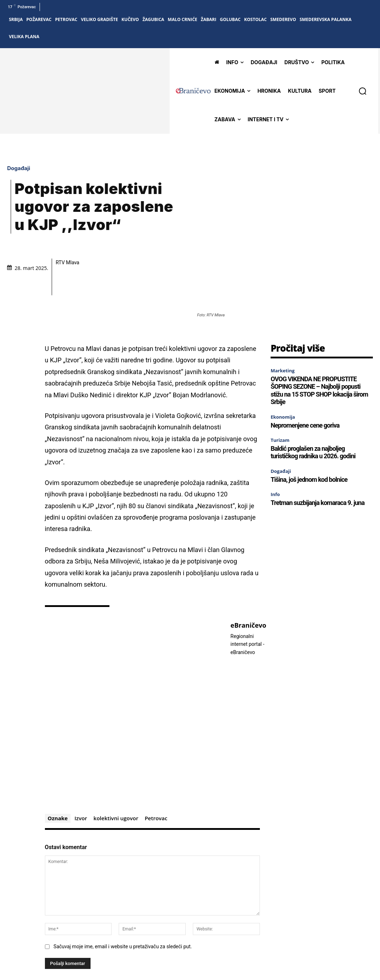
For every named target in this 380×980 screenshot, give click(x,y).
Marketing (283, 310)
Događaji (20, 138)
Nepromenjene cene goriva (305, 365)
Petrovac (156, 758)
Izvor (81, 758)
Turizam (280, 380)
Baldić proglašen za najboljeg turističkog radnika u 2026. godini (313, 392)
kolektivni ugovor (116, 758)
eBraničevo (248, 566)
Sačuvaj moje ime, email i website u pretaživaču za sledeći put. (123, 886)
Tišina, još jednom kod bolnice (309, 419)
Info (275, 434)
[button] (363, 91)
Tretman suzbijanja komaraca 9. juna (317, 442)
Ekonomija (283, 357)
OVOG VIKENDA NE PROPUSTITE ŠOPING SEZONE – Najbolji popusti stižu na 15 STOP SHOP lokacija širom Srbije (319, 330)
